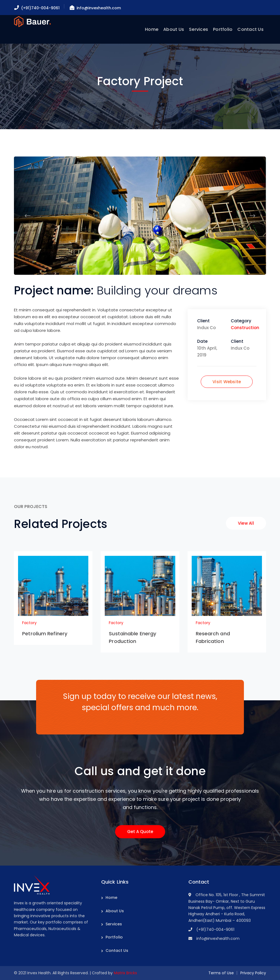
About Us (115, 911)
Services (114, 924)
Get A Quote (140, 832)
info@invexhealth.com (99, 8)
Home (111, 898)
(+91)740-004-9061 (40, 8)
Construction (245, 328)
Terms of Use (221, 973)
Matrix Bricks (125, 973)
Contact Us (117, 951)
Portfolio (114, 937)
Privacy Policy (253, 973)
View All (246, 523)
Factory (29, 623)
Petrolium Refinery (45, 634)
